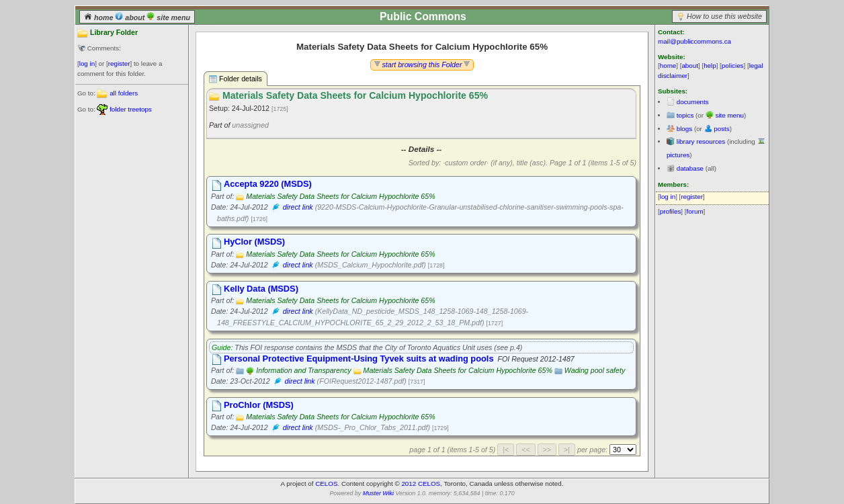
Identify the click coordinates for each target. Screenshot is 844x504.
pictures (678, 155)
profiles (671, 211)
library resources (701, 141)
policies (733, 66)
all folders (124, 93)
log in (87, 64)
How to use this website (724, 16)
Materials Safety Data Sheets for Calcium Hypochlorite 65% (340, 196)
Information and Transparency (303, 370)
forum (695, 211)
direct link (298, 207)
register (119, 64)
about (131, 17)
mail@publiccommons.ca (694, 41)
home (99, 17)
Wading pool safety (595, 370)
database (690, 168)
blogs (684, 129)
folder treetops (131, 109)
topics (685, 115)
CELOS (326, 484)
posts (721, 129)
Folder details (236, 79)
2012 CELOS (421, 484)
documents (693, 102)
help (710, 66)
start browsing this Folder (422, 65)
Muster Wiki (378, 493)
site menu (168, 17)
